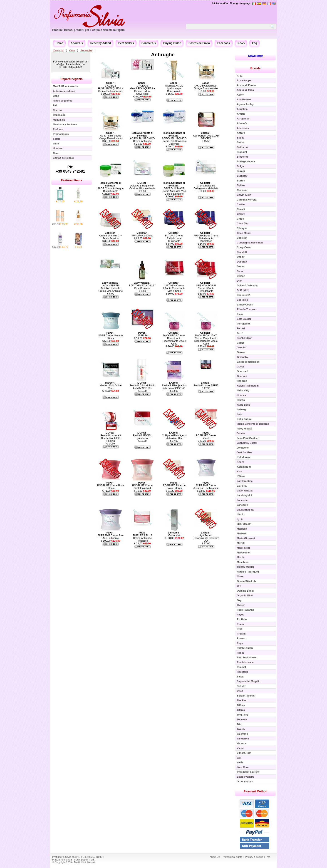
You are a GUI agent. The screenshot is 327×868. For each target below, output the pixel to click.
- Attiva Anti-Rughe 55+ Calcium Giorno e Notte (142, 186)
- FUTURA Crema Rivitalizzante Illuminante (174, 237)
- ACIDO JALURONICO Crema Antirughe (142, 137)
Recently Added (101, 43)
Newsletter (255, 56)
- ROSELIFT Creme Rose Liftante (111, 485)
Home (59, 43)
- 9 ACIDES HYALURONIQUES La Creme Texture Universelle (142, 88)
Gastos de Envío (199, 43)
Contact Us (149, 43)
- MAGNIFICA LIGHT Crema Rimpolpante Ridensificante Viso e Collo (206, 338)
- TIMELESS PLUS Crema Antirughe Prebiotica (142, 537)
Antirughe (86, 50)
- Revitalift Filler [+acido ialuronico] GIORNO (174, 385)
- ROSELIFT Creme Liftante (206, 435)
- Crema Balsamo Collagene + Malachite (206, 186)
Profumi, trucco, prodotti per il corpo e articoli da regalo (88, 30)
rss (269, 857)
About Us (77, 43)
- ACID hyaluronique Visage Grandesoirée (206, 86)
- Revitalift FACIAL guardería (142, 435)
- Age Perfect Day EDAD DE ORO (206, 136)
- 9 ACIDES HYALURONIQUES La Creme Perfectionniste (111, 87)
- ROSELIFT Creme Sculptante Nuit (142, 485)
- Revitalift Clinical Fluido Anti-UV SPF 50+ (142, 385)
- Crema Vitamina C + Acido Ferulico (110, 236)
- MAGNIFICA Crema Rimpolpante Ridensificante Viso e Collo (174, 338)
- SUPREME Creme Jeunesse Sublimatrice (206, 485)
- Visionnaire (174, 534)
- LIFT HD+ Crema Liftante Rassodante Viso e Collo (174, 287)
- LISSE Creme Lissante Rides (110, 335)
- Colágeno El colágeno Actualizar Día (174, 435)
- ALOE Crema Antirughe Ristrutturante (111, 187)
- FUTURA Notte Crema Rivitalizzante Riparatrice (206, 237)
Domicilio (58, 50)
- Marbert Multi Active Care (111, 385)
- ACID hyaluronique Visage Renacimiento (111, 136)
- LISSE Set (142, 334)
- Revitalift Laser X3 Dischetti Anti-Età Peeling (110, 437)
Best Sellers (126, 43)
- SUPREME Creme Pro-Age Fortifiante (111, 535)
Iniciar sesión (220, 3)
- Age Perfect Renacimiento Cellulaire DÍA (206, 537)
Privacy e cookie (254, 857)
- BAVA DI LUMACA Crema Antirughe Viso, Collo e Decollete (174, 188)
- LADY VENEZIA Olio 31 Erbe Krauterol (142, 285)
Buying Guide (172, 43)
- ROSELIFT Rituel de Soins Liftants (174, 485)
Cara (72, 50)
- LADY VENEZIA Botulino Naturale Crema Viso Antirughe (111, 287)
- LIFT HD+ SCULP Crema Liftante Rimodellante (206, 287)
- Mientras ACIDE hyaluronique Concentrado (174, 87)
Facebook (224, 43)
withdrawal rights (233, 857)
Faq (254, 43)
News (241, 43)
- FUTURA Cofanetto (142, 234)
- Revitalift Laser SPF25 (206, 384)
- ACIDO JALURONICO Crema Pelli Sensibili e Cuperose (174, 138)
